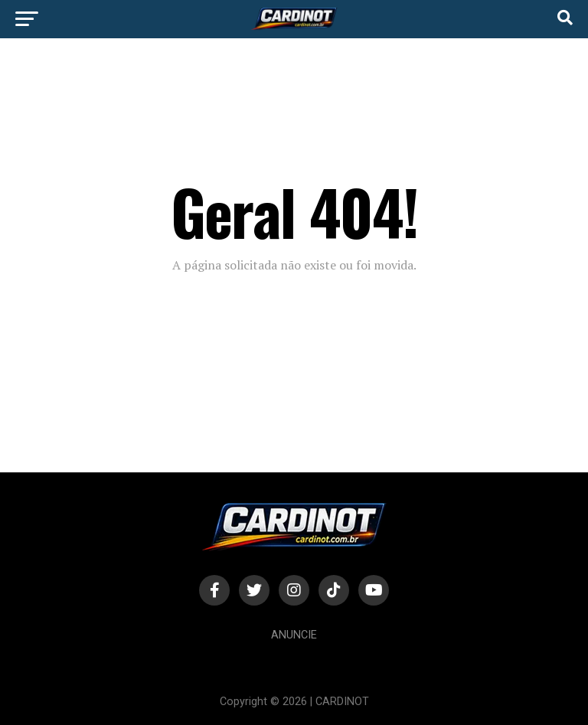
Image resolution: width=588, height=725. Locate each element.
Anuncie (294, 635)
